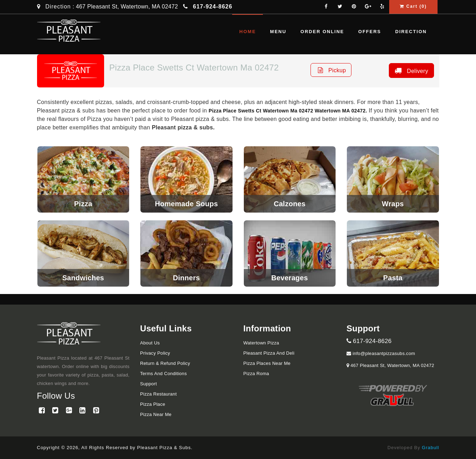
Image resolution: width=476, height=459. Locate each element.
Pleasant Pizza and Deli (269, 353)
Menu (278, 32)
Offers (370, 32)
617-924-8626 (369, 341)
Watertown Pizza (261, 343)
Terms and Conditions (163, 374)
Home (248, 32)
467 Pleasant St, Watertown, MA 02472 (391, 365)
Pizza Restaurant (158, 394)
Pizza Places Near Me (267, 363)
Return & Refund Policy (165, 363)
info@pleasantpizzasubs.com (381, 353)
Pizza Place (153, 404)
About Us (150, 343)
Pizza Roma (256, 374)
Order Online (323, 32)
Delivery (410, 71)
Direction (58, 7)
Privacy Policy (155, 353)
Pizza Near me (156, 414)
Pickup (331, 70)
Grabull (431, 448)
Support (149, 384)
